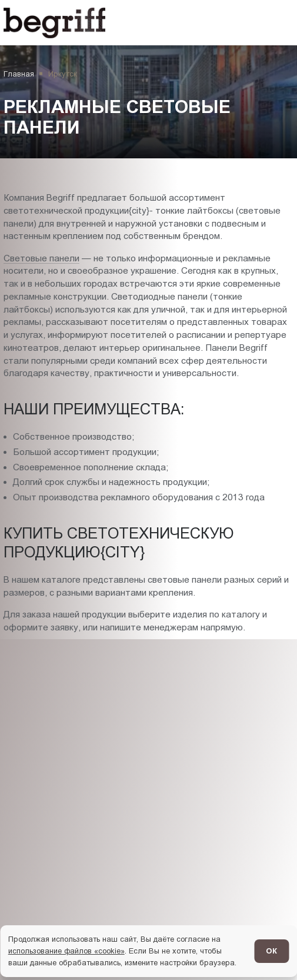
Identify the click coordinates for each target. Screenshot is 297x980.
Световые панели (41, 258)
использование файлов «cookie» (66, 951)
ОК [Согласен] (271, 951)
